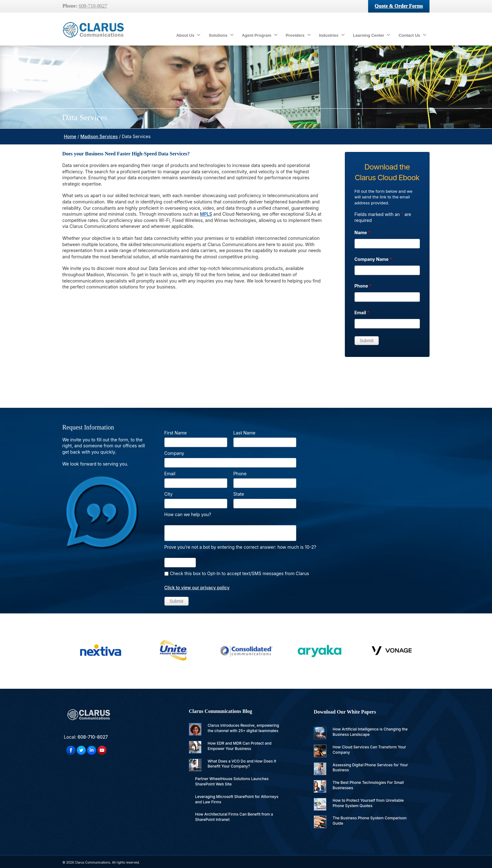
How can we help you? (188, 514)
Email (362, 313)
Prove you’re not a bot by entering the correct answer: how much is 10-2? (240, 547)
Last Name (245, 433)
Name (363, 232)
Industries (332, 35)
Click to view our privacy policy (197, 588)
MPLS (206, 214)
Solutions (221, 35)
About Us (189, 35)
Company (174, 453)
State (239, 494)
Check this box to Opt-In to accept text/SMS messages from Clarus (240, 573)
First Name (176, 433)
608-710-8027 (93, 6)
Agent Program (260, 35)
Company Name (373, 259)
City (168, 494)
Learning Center (372, 35)
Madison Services (99, 136)
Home (70, 136)
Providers (298, 35)
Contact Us (412, 35)
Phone (363, 286)
